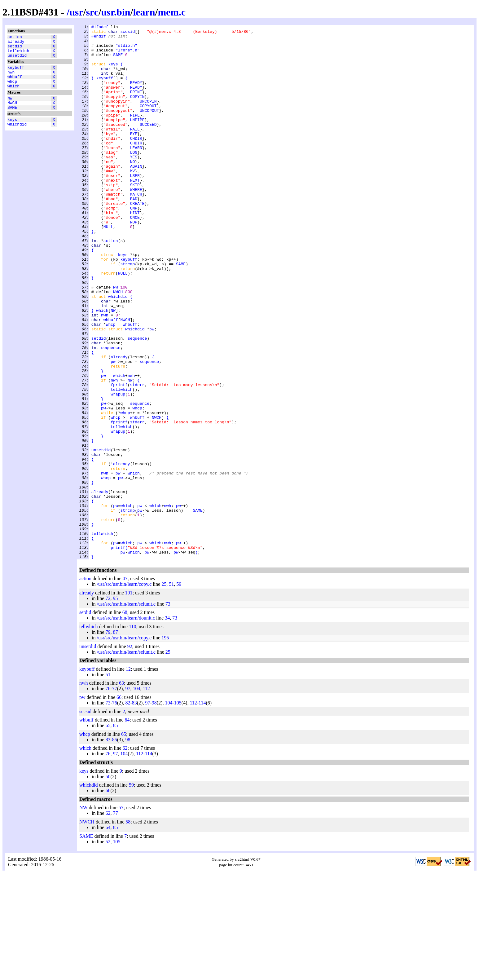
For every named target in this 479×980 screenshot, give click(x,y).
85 (115, 832)
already (16, 43)
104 (136, 795)
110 (132, 733)
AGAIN (136, 195)
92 (130, 753)
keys (12, 132)
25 (164, 691)
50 (108, 883)
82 (128, 810)
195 (165, 745)
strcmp (127, 312)
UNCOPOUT (149, 128)
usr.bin (116, 12)
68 (125, 719)
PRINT (136, 106)
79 (108, 739)
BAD (134, 234)
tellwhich (18, 54)
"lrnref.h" (128, 55)
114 (202, 810)
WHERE (136, 223)
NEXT (135, 212)
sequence (137, 401)
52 (108, 949)
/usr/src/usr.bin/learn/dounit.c (126, 725)
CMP (134, 245)
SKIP (135, 217)
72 (108, 705)
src (92, 12)
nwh (11, 78)
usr (76, 12)
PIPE (135, 134)
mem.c (172, 12)
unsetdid (17, 60)
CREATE (137, 240)
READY (136, 95)
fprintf (119, 457)
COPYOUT (148, 122)
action (15, 38)
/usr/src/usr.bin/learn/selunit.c (126, 711)
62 (125, 855)
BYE (134, 156)
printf (118, 652)
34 (167, 725)
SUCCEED (148, 145)
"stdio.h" (126, 50)
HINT (135, 251)
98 (154, 810)
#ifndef (100, 28)
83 (134, 810)
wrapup (118, 468)
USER (135, 206)
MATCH (136, 228)
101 (129, 700)
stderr (137, 457)
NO (133, 189)
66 (119, 804)
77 (115, 795)
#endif (99, 39)
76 (108, 795)
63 (121, 790)
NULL (108, 267)
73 (168, 711)
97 (128, 795)
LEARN (136, 173)
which (13, 95)
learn (144, 12)
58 (128, 929)
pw (152, 390)
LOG (134, 178)
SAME (12, 119)
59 (179, 691)
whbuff (15, 84)
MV (133, 201)
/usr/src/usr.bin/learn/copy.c (124, 691)
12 (128, 776)
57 (121, 914)
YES (134, 184)
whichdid (17, 138)
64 (127, 827)
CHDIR (136, 161)
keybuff (16, 73)
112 (146, 795)
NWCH (12, 114)
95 (115, 705)
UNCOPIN (148, 117)
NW (10, 108)
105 (178, 810)
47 (125, 685)
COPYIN (137, 111)
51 (171, 691)
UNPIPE (137, 139)
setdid (15, 49)
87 (115, 739)
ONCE (135, 256)
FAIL (135, 150)
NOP (134, 262)
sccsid (127, 33)
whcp (12, 90)
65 (108, 832)
